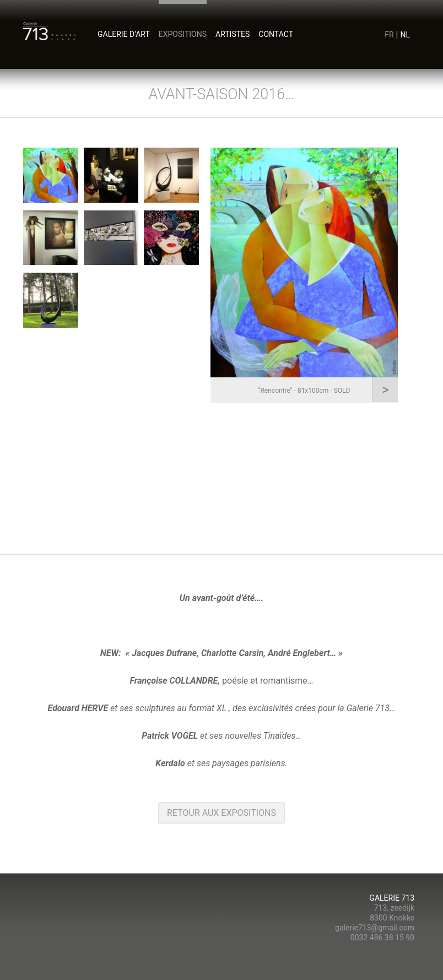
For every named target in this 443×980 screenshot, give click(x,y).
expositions (183, 34)
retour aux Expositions (221, 813)
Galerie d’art (124, 34)
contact (276, 34)
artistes (233, 34)
